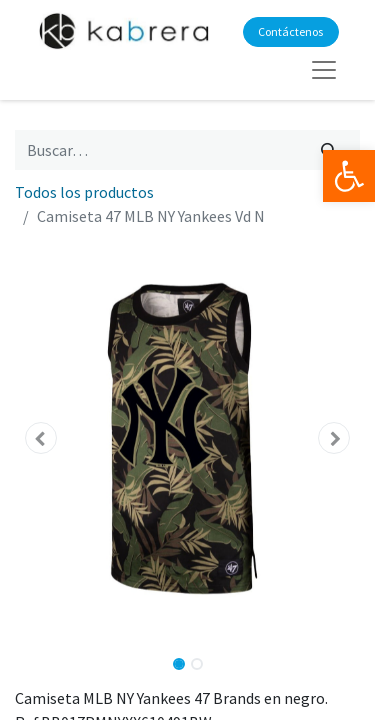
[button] (41, 438)
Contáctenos (290, 31)
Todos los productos (84, 192)
